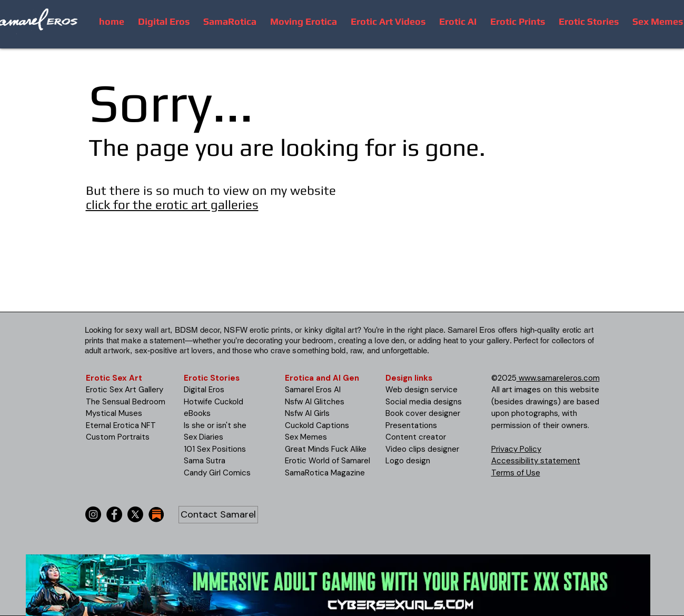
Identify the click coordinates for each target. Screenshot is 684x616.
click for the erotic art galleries (172, 205)
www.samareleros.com (558, 378)
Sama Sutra (205, 461)
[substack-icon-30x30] (156, 514)
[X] (135, 514)
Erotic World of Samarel (328, 461)
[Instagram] (93, 514)
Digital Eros (204, 390)
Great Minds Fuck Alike (326, 449)
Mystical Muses (114, 413)
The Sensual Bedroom (126, 402)
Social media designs (424, 402)
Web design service (422, 390)
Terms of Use (516, 473)
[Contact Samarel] (218, 515)
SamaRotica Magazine (325, 473)
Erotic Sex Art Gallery (125, 390)
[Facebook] (114, 514)
